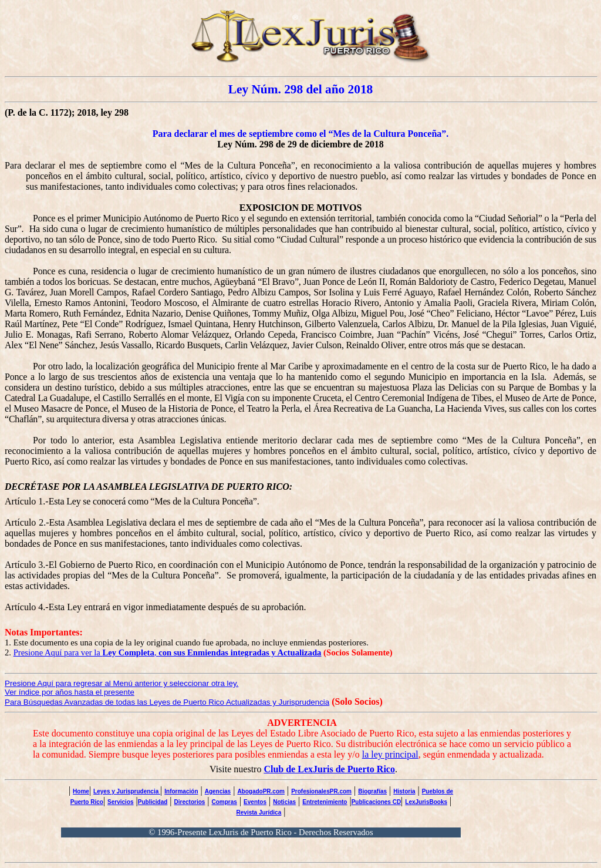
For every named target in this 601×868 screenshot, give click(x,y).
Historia (404, 791)
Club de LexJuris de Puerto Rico (329, 769)
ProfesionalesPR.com (321, 791)
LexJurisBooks (426, 802)
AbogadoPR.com (261, 791)
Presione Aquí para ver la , (168, 652)
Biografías (372, 791)
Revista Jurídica (259, 813)
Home (81, 791)
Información (181, 791)
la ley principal (390, 754)
